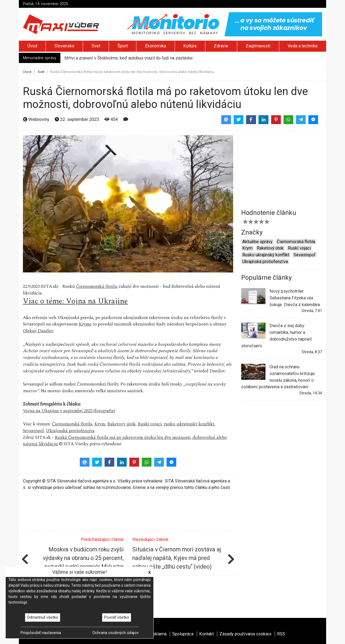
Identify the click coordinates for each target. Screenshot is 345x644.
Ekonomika (156, 46)
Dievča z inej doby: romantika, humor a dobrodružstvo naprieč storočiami (277, 335)
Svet (96, 46)
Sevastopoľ (33, 431)
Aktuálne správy (257, 242)
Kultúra (190, 46)
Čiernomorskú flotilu (97, 287)
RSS (281, 634)
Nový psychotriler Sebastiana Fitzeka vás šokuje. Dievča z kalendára (281, 297)
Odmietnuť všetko (43, 617)
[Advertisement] (282, 169)
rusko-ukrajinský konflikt (189, 424)
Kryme (85, 324)
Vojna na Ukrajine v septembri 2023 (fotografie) (69, 411)
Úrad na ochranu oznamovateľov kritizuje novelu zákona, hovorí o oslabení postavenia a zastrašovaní (278, 377)
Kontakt (206, 634)
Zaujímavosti (258, 46)
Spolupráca (183, 634)
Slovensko (64, 46)
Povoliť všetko (117, 617)
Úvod (32, 46)
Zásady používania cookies (245, 634)
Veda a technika (303, 46)
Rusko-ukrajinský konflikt (266, 255)
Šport (123, 46)
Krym (100, 424)
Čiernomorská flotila (72, 424)
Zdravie (221, 46)
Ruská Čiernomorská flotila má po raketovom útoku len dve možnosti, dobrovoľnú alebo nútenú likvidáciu (125, 441)
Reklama (158, 634)
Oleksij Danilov (38, 331)
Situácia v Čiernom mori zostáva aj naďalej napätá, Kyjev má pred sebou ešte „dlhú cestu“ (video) (177, 558)
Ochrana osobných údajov (115, 633)
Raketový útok (121, 424)
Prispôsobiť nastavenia (41, 633)
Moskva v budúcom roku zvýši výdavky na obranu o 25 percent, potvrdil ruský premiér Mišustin (83, 558)
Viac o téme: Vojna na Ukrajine (75, 301)
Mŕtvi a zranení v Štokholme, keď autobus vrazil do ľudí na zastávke (129, 58)
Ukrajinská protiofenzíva (70, 431)
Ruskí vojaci (150, 424)
